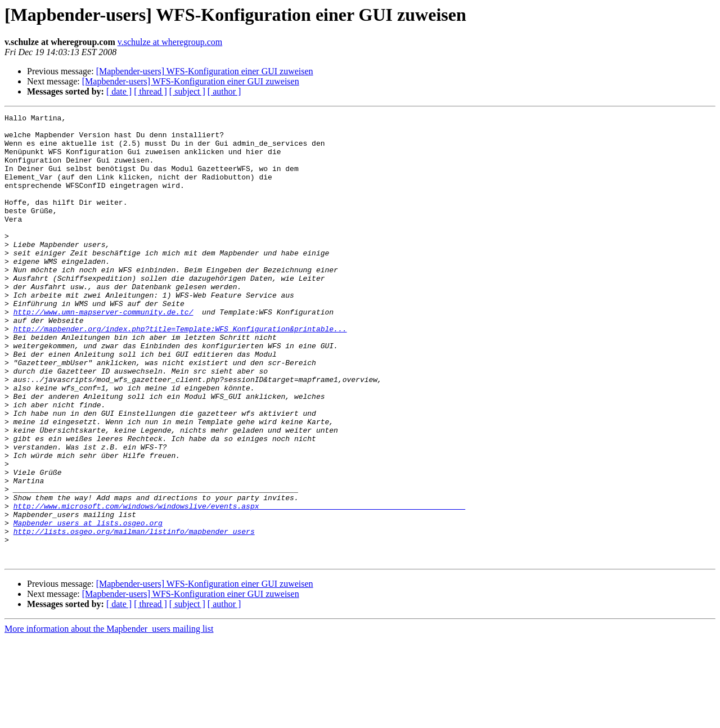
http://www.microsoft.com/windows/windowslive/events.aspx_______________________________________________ (239, 585)
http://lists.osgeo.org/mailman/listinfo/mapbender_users (134, 615)
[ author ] (224, 91)
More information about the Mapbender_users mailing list (109, 718)
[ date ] (119, 91)
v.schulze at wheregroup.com (170, 42)
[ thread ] (150, 91)
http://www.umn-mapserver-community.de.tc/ (103, 352)
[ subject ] (187, 91)
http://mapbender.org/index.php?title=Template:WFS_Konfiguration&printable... (180, 372)
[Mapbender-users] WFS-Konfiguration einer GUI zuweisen (205, 71)
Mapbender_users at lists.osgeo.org (88, 605)
